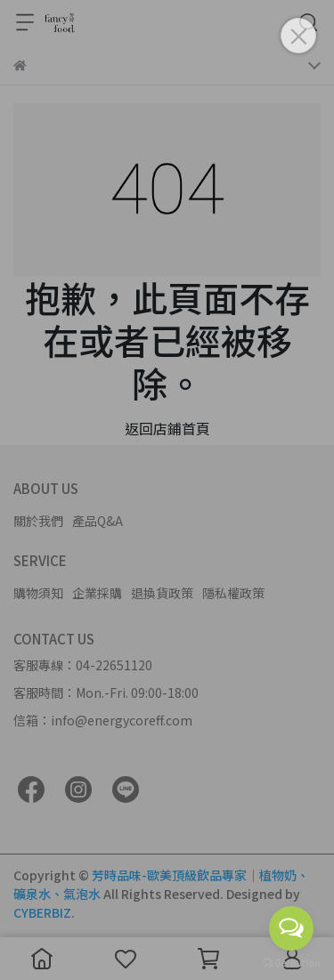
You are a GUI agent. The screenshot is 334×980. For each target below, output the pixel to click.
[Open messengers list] (291, 928)
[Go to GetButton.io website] (291, 962)
